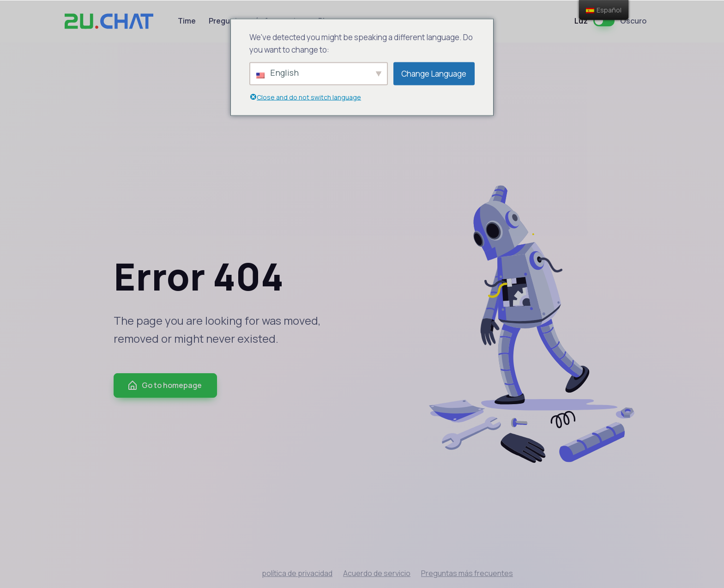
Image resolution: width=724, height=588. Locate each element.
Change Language (434, 74)
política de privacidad (297, 573)
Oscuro (633, 21)
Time (187, 21)
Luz (581, 21)
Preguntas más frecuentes (467, 573)
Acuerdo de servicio (377, 573)
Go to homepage (164, 386)
